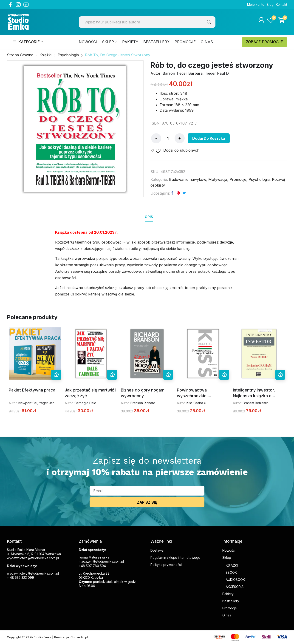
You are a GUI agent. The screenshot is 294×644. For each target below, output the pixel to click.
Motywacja (218, 179)
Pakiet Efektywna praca (32, 390)
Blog (270, 4)
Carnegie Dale (85, 403)
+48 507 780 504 (92, 566)
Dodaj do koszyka (209, 138)
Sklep (227, 557)
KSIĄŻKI (232, 565)
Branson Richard (143, 403)
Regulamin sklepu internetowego (175, 557)
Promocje (238, 179)
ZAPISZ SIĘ (147, 502)
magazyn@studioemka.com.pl (101, 561)
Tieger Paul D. (217, 73)
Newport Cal (28, 403)
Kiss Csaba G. (197, 403)
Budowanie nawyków (188, 179)
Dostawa (157, 550)
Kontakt (281, 4)
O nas (227, 615)
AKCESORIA (235, 587)
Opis (149, 217)
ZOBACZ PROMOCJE (264, 42)
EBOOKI (232, 572)
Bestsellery (231, 601)
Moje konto (256, 4)
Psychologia (259, 179)
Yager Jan (47, 403)
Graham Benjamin (256, 403)
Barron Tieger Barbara (183, 73)
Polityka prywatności (166, 565)
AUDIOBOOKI (236, 580)
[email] (147, 491)
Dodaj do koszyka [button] (56, 375)
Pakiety (228, 594)
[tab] (149, 217)
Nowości (229, 550)
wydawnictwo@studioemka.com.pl (33, 573)
